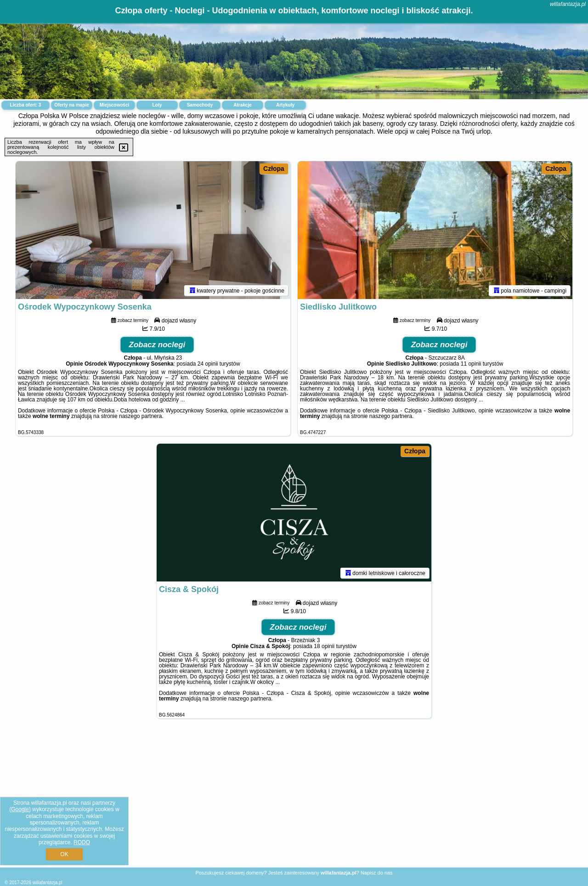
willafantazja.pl (568, 4)
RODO (82, 842)
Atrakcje (242, 105)
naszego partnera (140, 416)
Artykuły (285, 105)
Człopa (274, 169)
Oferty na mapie (72, 105)
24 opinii (208, 364)
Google (20, 809)
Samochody (200, 105)
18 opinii (324, 646)
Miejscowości (114, 105)
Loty (157, 105)
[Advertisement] (294, 800)
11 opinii (471, 364)
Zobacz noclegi (157, 345)
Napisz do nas (377, 873)
